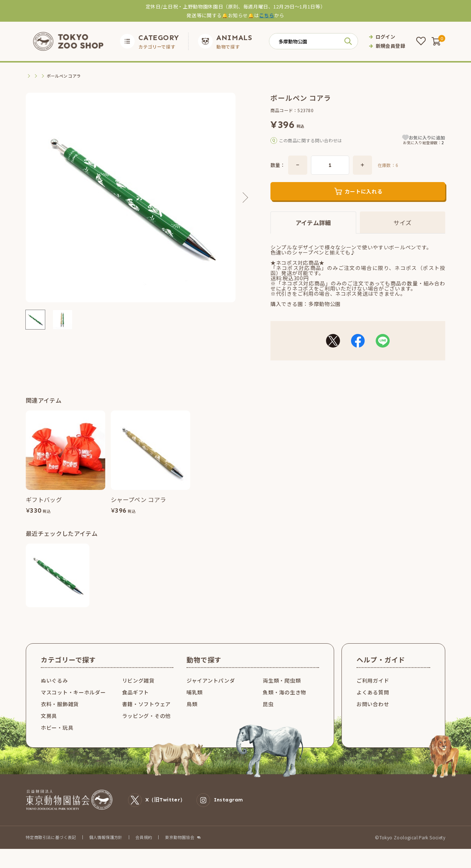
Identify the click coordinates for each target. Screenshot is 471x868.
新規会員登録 (390, 46)
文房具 (48, 76)
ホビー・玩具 (57, 739)
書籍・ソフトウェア (146, 716)
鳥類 (192, 716)
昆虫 (268, 716)
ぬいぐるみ (54, 692)
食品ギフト (136, 704)
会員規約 (144, 849)
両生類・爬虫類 (282, 692)
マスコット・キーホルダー (73, 704)
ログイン (386, 37)
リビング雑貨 (138, 692)
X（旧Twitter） (157, 812)
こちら (267, 15)
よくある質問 (373, 704)
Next (243, 198)
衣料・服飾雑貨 (60, 716)
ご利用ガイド (373, 692)
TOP (30, 76)
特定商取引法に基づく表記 (51, 849)
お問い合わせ (373, 716)
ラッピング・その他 (146, 728)
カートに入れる (364, 203)
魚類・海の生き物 (284, 704)
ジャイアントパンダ (211, 692)
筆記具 (67, 76)
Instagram (220, 812)
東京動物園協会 (180, 849)
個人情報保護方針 (106, 849)
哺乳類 (195, 704)
